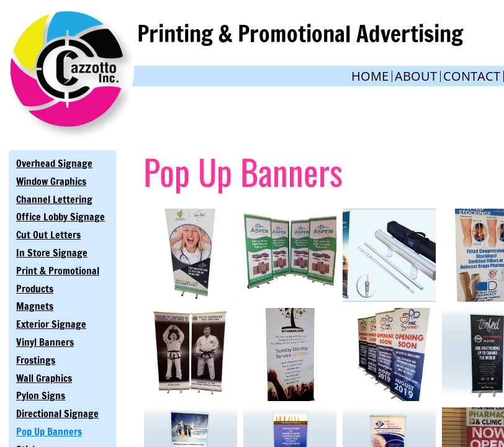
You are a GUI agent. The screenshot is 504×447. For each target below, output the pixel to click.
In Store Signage (52, 253)
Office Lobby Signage (61, 217)
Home (370, 76)
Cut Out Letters (48, 235)
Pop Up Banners (49, 431)
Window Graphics (51, 181)
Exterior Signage (51, 324)
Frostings (36, 360)
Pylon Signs (41, 395)
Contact (472, 76)
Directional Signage (57, 413)
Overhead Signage (54, 163)
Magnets (35, 306)
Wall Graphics (44, 378)
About (416, 76)
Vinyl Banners (45, 342)
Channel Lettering (54, 199)
